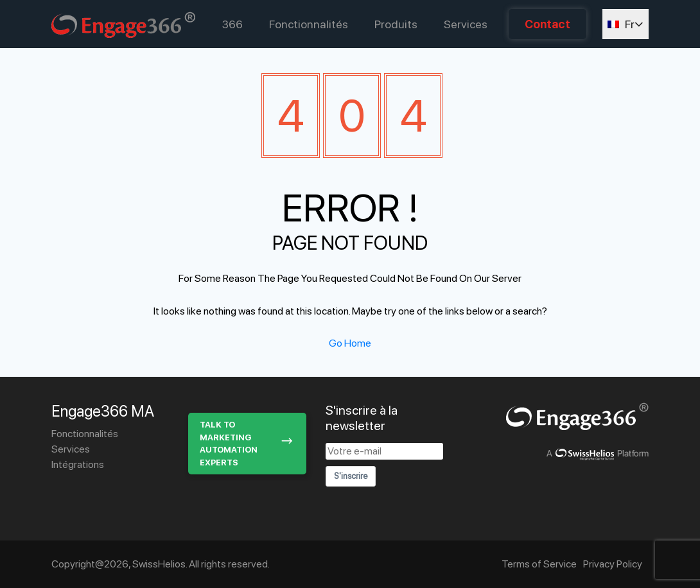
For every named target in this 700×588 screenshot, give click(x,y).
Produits (396, 24)
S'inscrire (351, 476)
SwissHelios (159, 564)
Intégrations (78, 464)
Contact (547, 24)
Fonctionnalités (309, 24)
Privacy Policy (613, 564)
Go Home (350, 343)
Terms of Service (539, 564)
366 (232, 24)
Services (466, 24)
